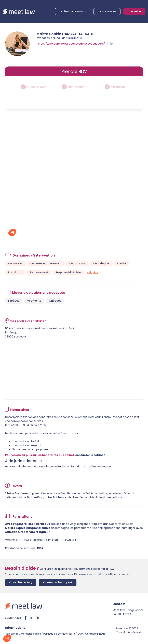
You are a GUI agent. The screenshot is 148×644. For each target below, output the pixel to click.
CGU (80, 634)
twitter (31, 618)
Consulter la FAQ (21, 582)
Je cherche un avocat (73, 11)
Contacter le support (58, 582)
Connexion (134, 11)
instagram (37, 618)
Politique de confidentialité (59, 634)
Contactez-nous (95, 634)
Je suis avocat (107, 11)
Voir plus (92, 272)
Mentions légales (31, 634)
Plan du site (12, 634)
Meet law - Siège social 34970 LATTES (128, 612)
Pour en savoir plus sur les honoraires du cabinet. (40, 455)
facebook (25, 618)
